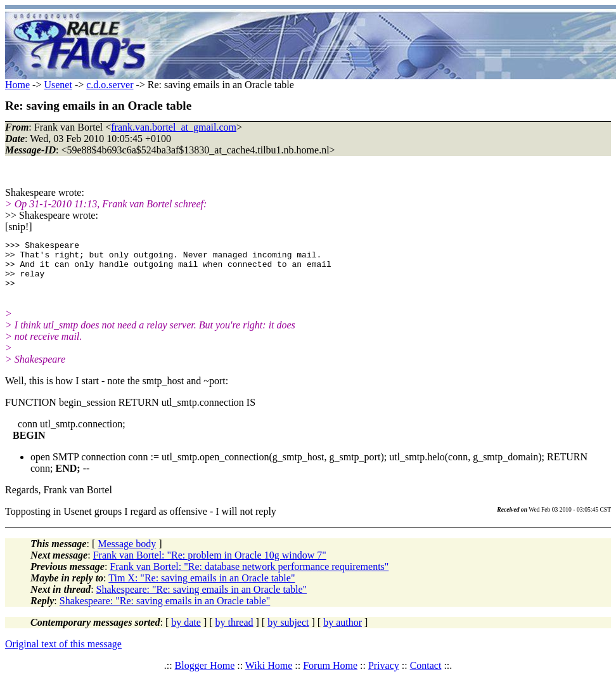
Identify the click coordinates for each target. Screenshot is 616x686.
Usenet (58, 85)
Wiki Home (269, 675)
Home (17, 85)
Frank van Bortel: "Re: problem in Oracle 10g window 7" (210, 565)
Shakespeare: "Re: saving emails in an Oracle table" (202, 599)
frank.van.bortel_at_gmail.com (174, 127)
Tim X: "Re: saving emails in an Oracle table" (202, 587)
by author (343, 632)
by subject (288, 632)
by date (186, 632)
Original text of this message (63, 653)
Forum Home (330, 675)
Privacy (384, 675)
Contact (426, 675)
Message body (127, 553)
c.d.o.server (110, 85)
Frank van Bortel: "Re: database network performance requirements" (249, 576)
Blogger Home (205, 675)
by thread (234, 632)
